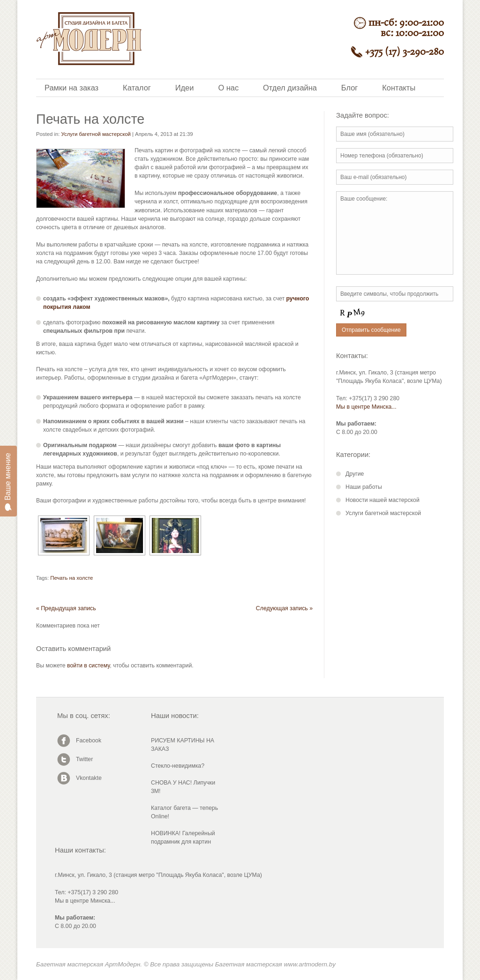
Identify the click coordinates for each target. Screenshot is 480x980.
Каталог (137, 88)
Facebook (89, 741)
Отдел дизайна (290, 88)
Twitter (84, 759)
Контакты (399, 88)
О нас (228, 88)
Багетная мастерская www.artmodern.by (275, 964)
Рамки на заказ (71, 88)
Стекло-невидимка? (178, 766)
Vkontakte (89, 778)
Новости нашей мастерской (382, 500)
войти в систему (88, 666)
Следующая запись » (284, 608)
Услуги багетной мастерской (96, 134)
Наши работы (364, 487)
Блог (349, 88)
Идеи (185, 88)
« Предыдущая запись (66, 608)
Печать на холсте (71, 578)
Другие (355, 474)
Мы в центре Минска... (366, 407)
